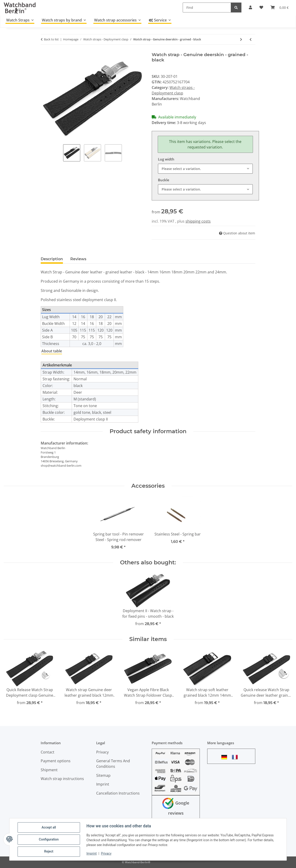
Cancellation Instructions (118, 793)
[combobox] (205, 169)
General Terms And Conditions (113, 764)
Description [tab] (52, 259)
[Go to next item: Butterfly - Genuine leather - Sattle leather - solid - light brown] (241, 39)
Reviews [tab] (78, 259)
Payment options (56, 761)
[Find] (207, 8)
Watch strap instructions (62, 779)
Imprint (92, 854)
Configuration (49, 840)
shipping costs (198, 221)
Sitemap (103, 775)
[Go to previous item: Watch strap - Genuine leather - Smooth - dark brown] (251, 39)
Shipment (49, 770)
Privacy (106, 854)
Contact (48, 752)
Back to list (51, 39)
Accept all (49, 828)
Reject (49, 852)
